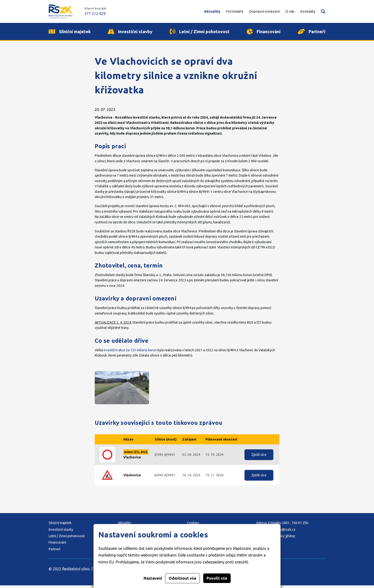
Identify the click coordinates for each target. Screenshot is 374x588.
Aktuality (212, 11)
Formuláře (235, 11)
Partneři (55, 552)
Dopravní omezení (264, 11)
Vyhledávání (323, 11)
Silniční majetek (60, 525)
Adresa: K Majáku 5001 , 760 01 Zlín (282, 525)
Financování (57, 545)
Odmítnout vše (182, 578)
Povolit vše (217, 578)
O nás (290, 11)
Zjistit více (259, 457)
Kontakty (308, 11)
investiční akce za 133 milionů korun (130, 353)
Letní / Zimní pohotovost (67, 539)
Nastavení (153, 578)
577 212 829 (95, 14)
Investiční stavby (61, 532)
